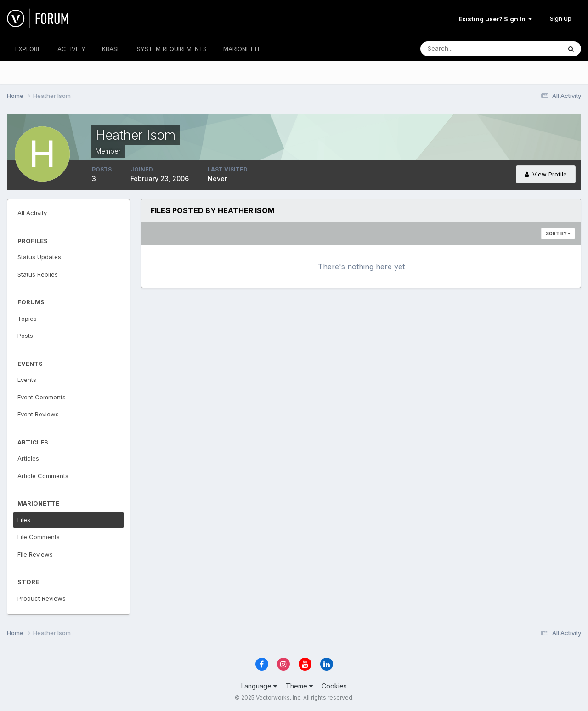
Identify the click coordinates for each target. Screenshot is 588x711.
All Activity (32, 213)
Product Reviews (42, 598)
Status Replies (38, 274)
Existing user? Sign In (495, 19)
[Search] (461, 49)
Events (27, 380)
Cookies (334, 686)
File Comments (39, 537)
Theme (299, 686)
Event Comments (42, 397)
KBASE (111, 49)
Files (24, 520)
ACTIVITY (71, 49)
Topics (27, 319)
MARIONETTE (242, 49)
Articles (28, 458)
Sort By (558, 233)
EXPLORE (28, 49)
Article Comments (43, 476)
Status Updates (39, 257)
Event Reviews (38, 414)
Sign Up (561, 18)
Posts (25, 336)
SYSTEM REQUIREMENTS (172, 49)
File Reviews (35, 554)
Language (259, 686)
